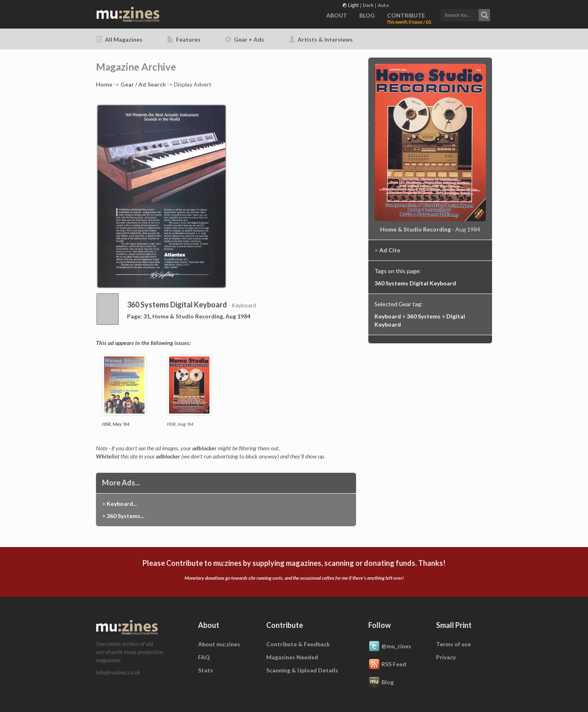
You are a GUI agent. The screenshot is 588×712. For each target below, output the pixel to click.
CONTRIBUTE (406, 15)
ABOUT (337, 15)
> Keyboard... (119, 504)
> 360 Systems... (123, 516)
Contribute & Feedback (298, 644)
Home (104, 84)
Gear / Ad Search (143, 84)
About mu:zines (219, 644)
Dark (368, 5)
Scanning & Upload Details (302, 670)
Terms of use (453, 644)
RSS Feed (387, 665)
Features (184, 39)
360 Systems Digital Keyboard (415, 283)
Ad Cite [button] (390, 250)
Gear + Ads (245, 39)
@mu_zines (390, 647)
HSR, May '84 (116, 424)
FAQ (204, 657)
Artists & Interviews (321, 39)
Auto (383, 5)
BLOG (367, 15)
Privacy (446, 657)
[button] (465, 14)
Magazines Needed (292, 657)
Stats (206, 670)
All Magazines (119, 39)
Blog (381, 683)
